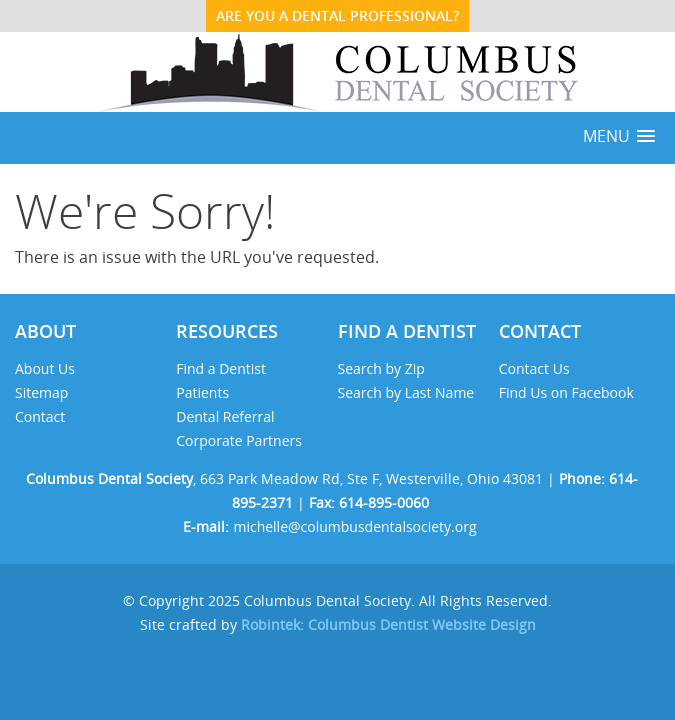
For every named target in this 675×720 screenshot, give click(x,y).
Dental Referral (225, 416)
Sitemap (41, 392)
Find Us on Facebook (566, 392)
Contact (40, 416)
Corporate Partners (240, 440)
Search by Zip (381, 368)
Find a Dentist (221, 368)
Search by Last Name (406, 392)
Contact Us (534, 368)
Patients (202, 392)
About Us (45, 368)
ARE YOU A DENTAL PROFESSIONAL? (337, 15)
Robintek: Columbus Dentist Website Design (388, 624)
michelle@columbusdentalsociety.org (354, 526)
